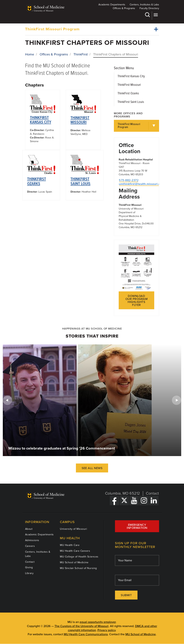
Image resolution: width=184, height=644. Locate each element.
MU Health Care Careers (75, 551)
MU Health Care (70, 545)
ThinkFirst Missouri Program (52, 29)
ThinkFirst (81, 54)
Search (147, 15)
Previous (7, 400)
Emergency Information (137, 526)
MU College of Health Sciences (79, 557)
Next (177, 400)
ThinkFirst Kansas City (41, 120)
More (156, 15)
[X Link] (124, 501)
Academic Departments (112, 5)
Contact (152, 493)
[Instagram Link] (144, 501)
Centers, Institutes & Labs (144, 5)
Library (29, 573)
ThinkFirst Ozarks (37, 182)
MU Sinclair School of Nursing (78, 568)
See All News (92, 468)
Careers (30, 546)
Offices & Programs (124, 8)
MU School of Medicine (74, 562)
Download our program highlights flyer (137, 301)
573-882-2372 (129, 180)
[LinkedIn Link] (154, 501)
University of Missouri (73, 529)
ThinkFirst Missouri (80, 120)
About (29, 529)
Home (30, 54)
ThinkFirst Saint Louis (80, 182)
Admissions (32, 540)
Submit (126, 595)
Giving (29, 567)
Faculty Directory (149, 8)
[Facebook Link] (114, 501)
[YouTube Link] (134, 501)
